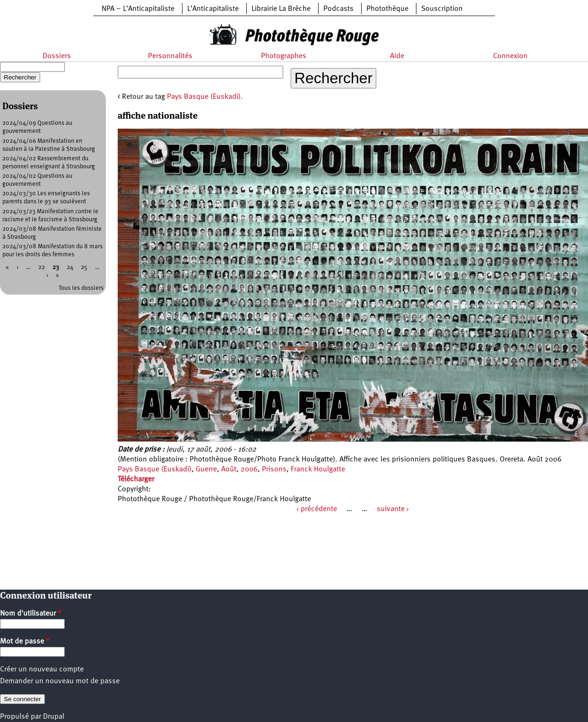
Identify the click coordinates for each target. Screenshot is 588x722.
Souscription (442, 9)
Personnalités (170, 56)
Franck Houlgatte (318, 470)
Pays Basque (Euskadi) (155, 470)
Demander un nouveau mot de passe (60, 681)
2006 (249, 470)
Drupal (54, 717)
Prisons (274, 470)
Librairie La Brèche (281, 9)
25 (84, 267)
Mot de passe (25, 642)
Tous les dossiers (81, 288)
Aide (397, 56)
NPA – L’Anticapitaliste (138, 9)
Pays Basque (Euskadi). (205, 97)
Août (229, 470)
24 (70, 267)
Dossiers (57, 56)
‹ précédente (317, 509)
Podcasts (338, 9)
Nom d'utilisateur (31, 614)
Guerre (206, 470)
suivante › (393, 509)
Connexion (510, 56)
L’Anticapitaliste (213, 9)
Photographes (284, 56)
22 (42, 267)
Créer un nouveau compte (42, 670)
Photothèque (387, 9)
